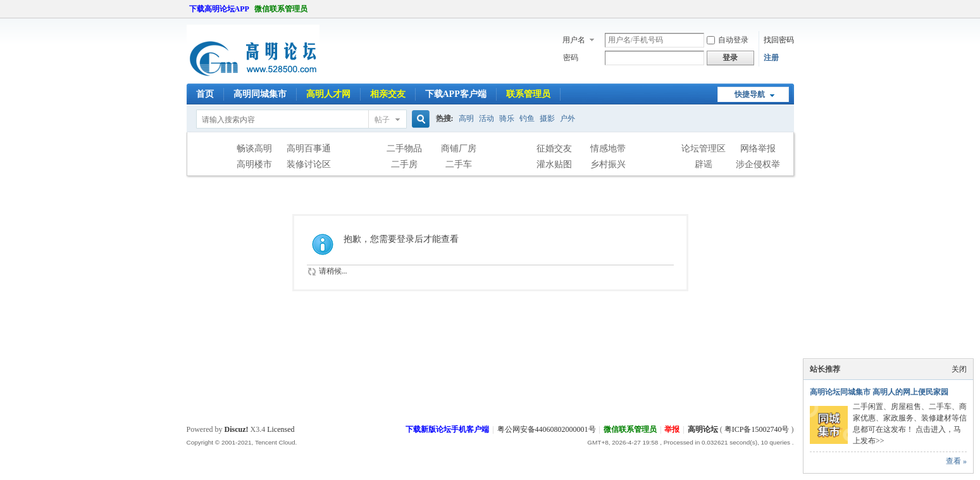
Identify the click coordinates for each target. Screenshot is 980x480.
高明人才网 (328, 94)
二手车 (459, 164)
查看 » (956, 461)
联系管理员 (528, 94)
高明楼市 (254, 164)
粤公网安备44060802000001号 (547, 429)
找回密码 (779, 40)
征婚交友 (554, 148)
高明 (466, 118)
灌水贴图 (554, 164)
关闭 (959, 369)
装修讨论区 (309, 164)
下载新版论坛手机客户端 (447, 429)
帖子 (382, 120)
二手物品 (404, 148)
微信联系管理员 (281, 9)
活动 (487, 118)
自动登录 (728, 40)
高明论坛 (703, 429)
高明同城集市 (260, 94)
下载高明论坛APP (219, 9)
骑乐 (507, 118)
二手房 (404, 164)
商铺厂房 (459, 148)
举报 (672, 429)
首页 (205, 94)
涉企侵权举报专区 (758, 166)
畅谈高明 (254, 148)
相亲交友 (388, 94)
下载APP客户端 (456, 94)
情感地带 (608, 148)
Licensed (281, 429)
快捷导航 (750, 94)
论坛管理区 (704, 148)
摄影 (547, 118)
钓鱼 (527, 118)
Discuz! (237, 429)
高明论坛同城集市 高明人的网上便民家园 (879, 392)
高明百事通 (309, 148)
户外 (568, 118)
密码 (571, 58)
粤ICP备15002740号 (757, 429)
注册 (771, 58)
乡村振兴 (608, 164)
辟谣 (704, 164)
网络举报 (758, 148)
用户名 (574, 40)
